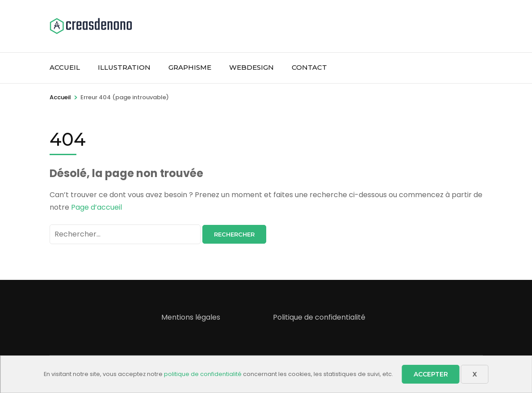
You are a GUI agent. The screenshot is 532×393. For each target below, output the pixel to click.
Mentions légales (191, 317)
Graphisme (190, 67)
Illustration (124, 67)
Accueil (65, 67)
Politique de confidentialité (319, 317)
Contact (309, 67)
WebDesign (251, 67)
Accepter (431, 374)
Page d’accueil (96, 207)
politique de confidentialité (203, 374)
